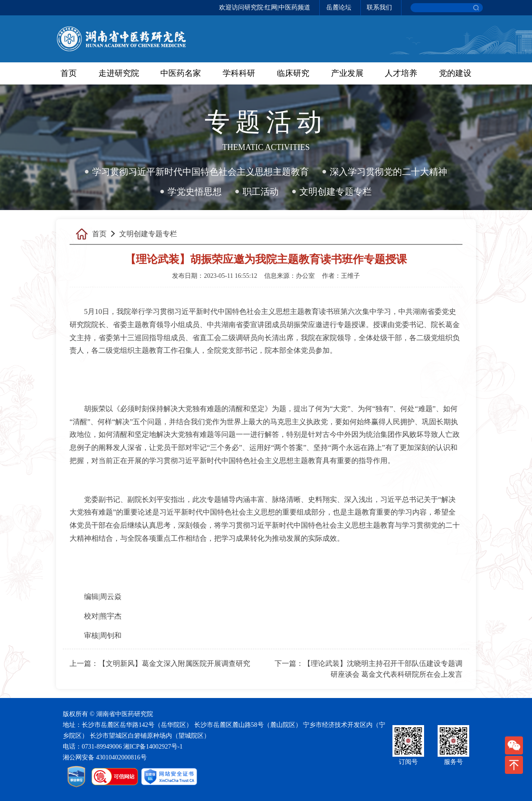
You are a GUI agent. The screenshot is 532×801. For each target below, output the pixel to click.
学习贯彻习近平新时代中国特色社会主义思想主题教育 (201, 172)
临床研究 (293, 73)
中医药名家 (181, 73)
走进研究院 (119, 73)
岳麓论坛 (339, 7)
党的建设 (455, 73)
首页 (69, 73)
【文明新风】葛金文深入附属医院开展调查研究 (174, 663)
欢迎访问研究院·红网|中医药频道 (265, 7)
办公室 (305, 276)
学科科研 (239, 73)
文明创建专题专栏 (336, 192)
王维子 (350, 276)
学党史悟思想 (195, 192)
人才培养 (401, 73)
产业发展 (347, 73)
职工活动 (261, 192)
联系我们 (379, 7)
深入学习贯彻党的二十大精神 (388, 172)
